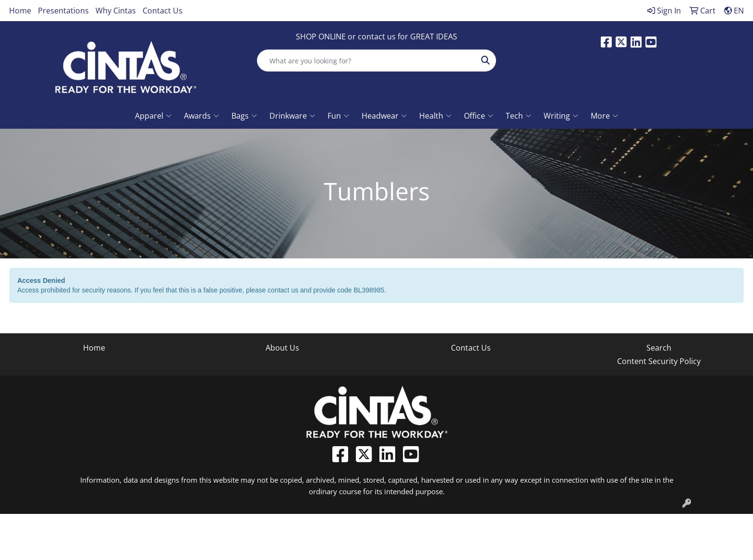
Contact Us (163, 11)
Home (20, 11)
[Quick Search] (367, 61)
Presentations (63, 11)
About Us (282, 348)
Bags (244, 116)
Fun (338, 116)
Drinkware (292, 116)
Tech (518, 116)
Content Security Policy (659, 361)
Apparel (153, 116)
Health (435, 116)
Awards (201, 116)
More (604, 116)
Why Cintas (116, 11)
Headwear (384, 116)
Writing (561, 116)
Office (479, 116)
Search (659, 348)
